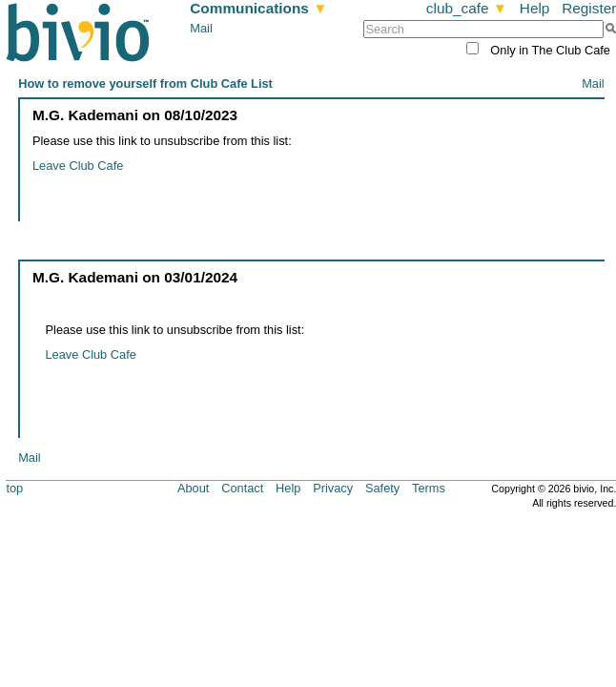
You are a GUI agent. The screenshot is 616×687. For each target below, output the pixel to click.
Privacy (333, 488)
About (193, 488)
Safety (382, 488)
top (14, 488)
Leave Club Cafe (78, 166)
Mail (201, 28)
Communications (258, 8)
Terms (429, 488)
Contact (242, 488)
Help (535, 8)
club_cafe (467, 8)
